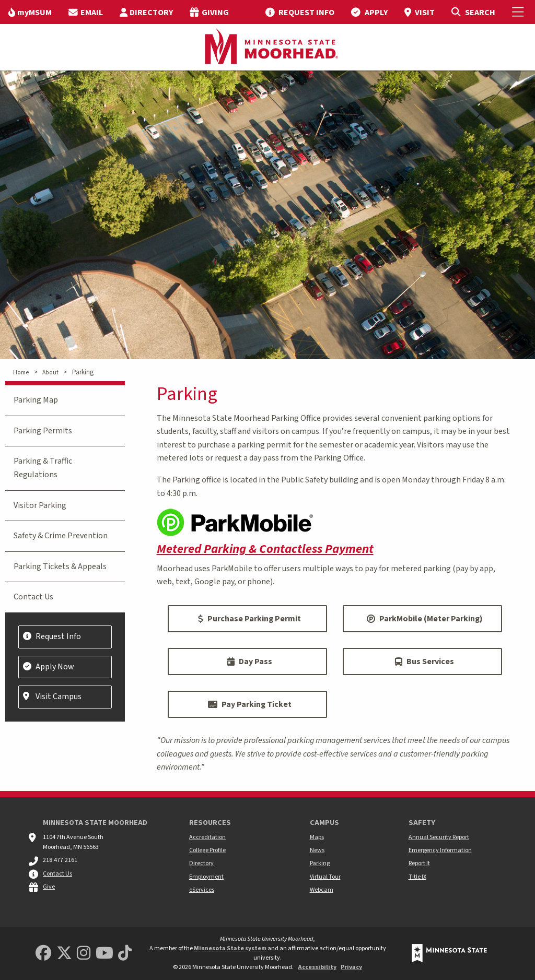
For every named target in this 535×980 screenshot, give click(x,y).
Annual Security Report (439, 837)
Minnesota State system (230, 948)
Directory (201, 863)
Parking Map (36, 400)
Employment (206, 877)
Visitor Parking (40, 505)
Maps (317, 837)
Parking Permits (43, 431)
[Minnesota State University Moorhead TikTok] (125, 954)
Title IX (417, 877)
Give (49, 887)
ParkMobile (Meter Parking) (425, 619)
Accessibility (317, 967)
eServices (202, 890)
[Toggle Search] (473, 12)
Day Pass (250, 662)
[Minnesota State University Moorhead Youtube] (104, 954)
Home (21, 373)
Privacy (351, 967)
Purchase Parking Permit (249, 619)
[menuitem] (30, 12)
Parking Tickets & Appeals (60, 566)
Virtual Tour (325, 877)
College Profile (207, 850)
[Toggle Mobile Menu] (519, 12)
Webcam (322, 890)
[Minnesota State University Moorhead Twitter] (64, 954)
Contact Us (33, 597)
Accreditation (207, 837)
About (50, 373)
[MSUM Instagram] (84, 954)
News (317, 850)
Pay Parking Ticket (250, 704)
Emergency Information (440, 850)
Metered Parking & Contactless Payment (265, 549)
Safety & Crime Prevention (61, 536)
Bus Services (424, 662)
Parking (320, 863)
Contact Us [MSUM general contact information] (57, 874)
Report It (419, 863)
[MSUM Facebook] (43, 954)
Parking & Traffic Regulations (43, 468)
